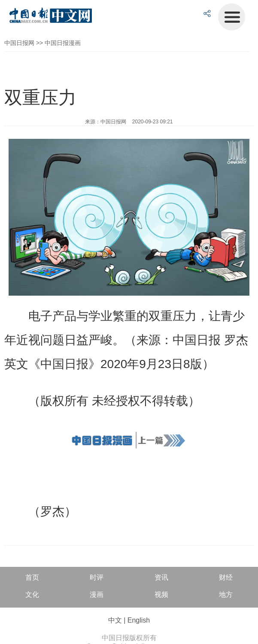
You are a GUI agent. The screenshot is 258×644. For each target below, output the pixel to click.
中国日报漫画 (63, 43)
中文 (115, 620)
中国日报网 (19, 43)
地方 (226, 595)
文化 (32, 595)
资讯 (161, 577)
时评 (97, 577)
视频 (161, 595)
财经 (226, 577)
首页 (32, 577)
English (139, 620)
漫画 (97, 595)
